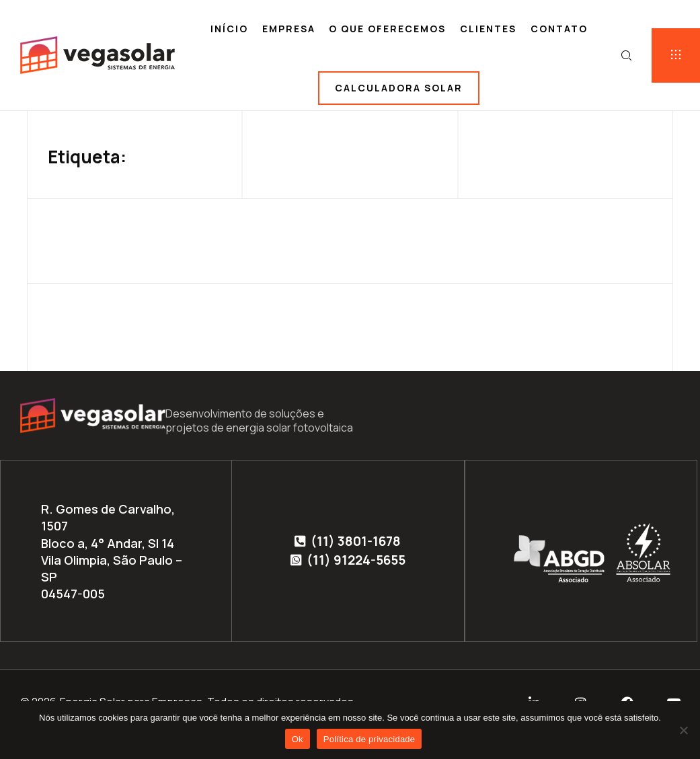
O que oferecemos (387, 29)
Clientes (488, 29)
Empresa (289, 29)
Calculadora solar (399, 88)
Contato (559, 29)
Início (229, 29)
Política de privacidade (370, 739)
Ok (298, 739)
